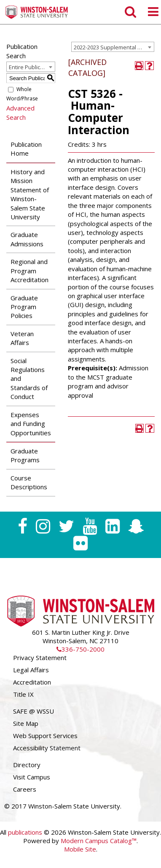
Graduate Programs (25, 455)
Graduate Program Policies (24, 307)
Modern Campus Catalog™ (99, 841)
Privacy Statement (40, 658)
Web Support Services (45, 736)
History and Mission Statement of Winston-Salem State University (30, 194)
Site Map (26, 723)
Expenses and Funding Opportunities (31, 424)
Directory (27, 765)
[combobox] (113, 47)
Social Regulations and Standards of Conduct (29, 379)
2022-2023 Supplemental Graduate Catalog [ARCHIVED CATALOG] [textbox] (114, 47)
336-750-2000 (80, 649)
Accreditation (32, 682)
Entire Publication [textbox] (31, 67)
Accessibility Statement (47, 748)
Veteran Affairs (22, 338)
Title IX (23, 694)
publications (25, 832)
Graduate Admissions (27, 239)
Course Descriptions (29, 482)
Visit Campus (32, 777)
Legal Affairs (31, 670)
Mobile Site (80, 849)
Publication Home (26, 149)
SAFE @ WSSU (34, 711)
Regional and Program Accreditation (30, 271)
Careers (25, 789)
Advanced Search (20, 112)
